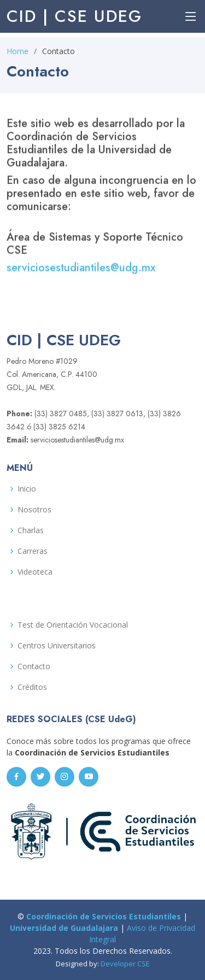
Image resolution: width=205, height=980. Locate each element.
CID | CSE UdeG (74, 16)
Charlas (31, 530)
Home (17, 51)
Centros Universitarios (57, 646)
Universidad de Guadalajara (64, 928)
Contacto (34, 666)
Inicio (27, 489)
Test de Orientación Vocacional (73, 625)
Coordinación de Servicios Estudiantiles (104, 916)
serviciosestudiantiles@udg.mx (81, 271)
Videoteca (35, 572)
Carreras (33, 551)
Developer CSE (125, 964)
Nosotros (34, 510)
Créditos (32, 687)
